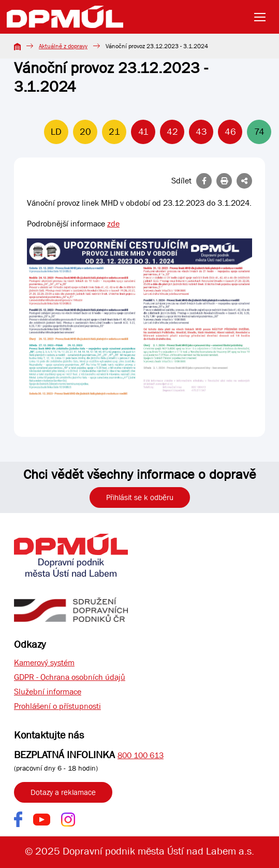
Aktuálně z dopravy (63, 46)
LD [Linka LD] (56, 132)
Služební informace (48, 692)
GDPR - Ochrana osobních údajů (70, 677)
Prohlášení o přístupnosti (57, 706)
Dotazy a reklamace (63, 792)
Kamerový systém (44, 663)
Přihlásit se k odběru (140, 497)
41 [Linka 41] (143, 132)
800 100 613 (141, 755)
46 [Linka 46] (230, 132)
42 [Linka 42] (172, 132)
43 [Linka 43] (201, 132)
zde (113, 224)
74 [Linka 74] (259, 132)
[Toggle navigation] (263, 17)
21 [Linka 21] (114, 132)
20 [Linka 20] (85, 132)
